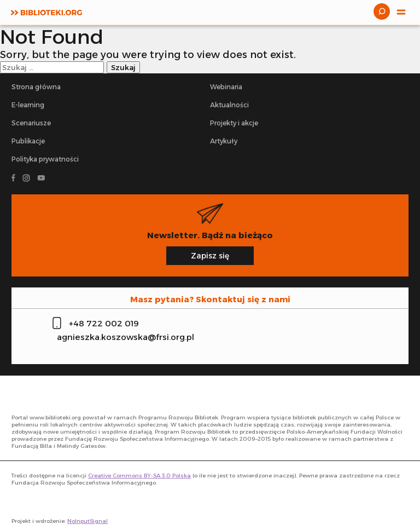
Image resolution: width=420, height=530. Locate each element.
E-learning (28, 105)
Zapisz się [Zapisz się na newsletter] (210, 256)
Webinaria (226, 87)
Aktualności (229, 105)
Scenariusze (31, 123)
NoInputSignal (87, 521)
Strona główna (36, 87)
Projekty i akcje (234, 123)
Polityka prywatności (45, 159)
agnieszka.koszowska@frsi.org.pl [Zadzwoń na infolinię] (126, 337)
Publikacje (28, 141)
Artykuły (224, 141)
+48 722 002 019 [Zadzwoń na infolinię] (104, 323)
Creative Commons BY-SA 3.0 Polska (139, 476)
